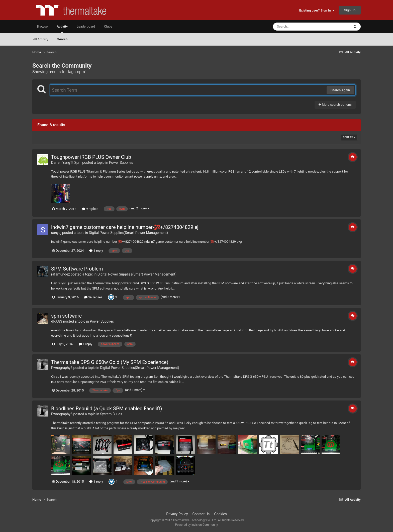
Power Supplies (121, 163)
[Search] (299, 27)
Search (63, 39)
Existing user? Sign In (317, 10)
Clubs (108, 26)
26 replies (93, 297)
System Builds (111, 414)
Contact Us (201, 514)
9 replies (90, 209)
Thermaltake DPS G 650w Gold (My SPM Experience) (110, 362)
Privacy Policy (177, 514)
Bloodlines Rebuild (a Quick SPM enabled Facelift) (107, 409)
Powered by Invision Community (197, 525)
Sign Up (350, 10)
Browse (42, 26)
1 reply (96, 251)
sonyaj (56, 233)
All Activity (41, 39)
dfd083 (57, 321)
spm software (66, 316)
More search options (335, 105)
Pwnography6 (62, 368)
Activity (62, 29)
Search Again (340, 90)
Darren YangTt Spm (66, 163)
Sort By (349, 137)
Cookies (221, 514)
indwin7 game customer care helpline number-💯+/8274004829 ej (125, 227)
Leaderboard (86, 26)
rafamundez (61, 274)
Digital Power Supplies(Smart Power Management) (128, 233)
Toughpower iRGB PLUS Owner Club (91, 157)
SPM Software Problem (77, 269)
